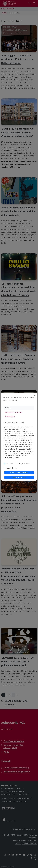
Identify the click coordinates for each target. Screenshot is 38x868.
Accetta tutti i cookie (19, 477)
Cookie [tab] (8, 408)
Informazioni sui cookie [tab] (14, 412)
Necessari (10, 464)
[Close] (35, 395)
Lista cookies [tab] (10, 417)
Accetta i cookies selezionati (19, 473)
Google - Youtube (24, 464)
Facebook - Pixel (12, 468)
